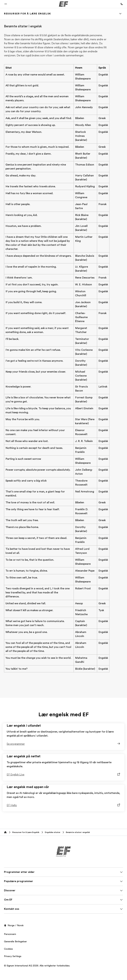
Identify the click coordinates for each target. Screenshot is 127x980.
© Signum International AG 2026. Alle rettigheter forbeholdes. (37, 966)
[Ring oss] (122, 4)
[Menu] (120, 14)
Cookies (8, 949)
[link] (28, 14)
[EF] (63, 4)
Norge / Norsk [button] (14, 926)
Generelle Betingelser (15, 941)
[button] (6, 4)
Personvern (10, 934)
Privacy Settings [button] (13, 956)
